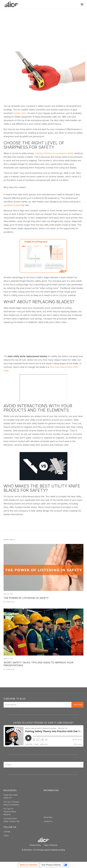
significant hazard (12, 205)
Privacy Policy (35, 845)
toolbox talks (20, 113)
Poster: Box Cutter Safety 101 (11, 796)
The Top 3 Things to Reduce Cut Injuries (12, 803)
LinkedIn (7, 832)
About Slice (48, 817)
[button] (82, 4)
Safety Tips (8, 594)
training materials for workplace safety (54, 153)
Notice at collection (29, 865)
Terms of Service (50, 845)
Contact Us (48, 821)
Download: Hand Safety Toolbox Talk (11, 820)
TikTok (6, 836)
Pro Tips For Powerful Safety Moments (10, 812)
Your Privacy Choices (51, 865)
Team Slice (10, 602)
